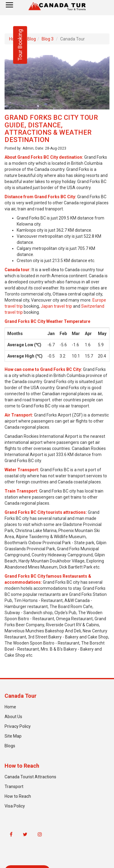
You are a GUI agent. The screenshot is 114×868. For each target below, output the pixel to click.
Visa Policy (15, 806)
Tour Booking (20, 45)
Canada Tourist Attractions (30, 777)
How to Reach (18, 796)
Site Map (13, 736)
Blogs (10, 746)
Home (10, 707)
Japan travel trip (56, 306)
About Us (13, 717)
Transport (14, 787)
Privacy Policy (18, 726)
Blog (32, 39)
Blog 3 (48, 39)
